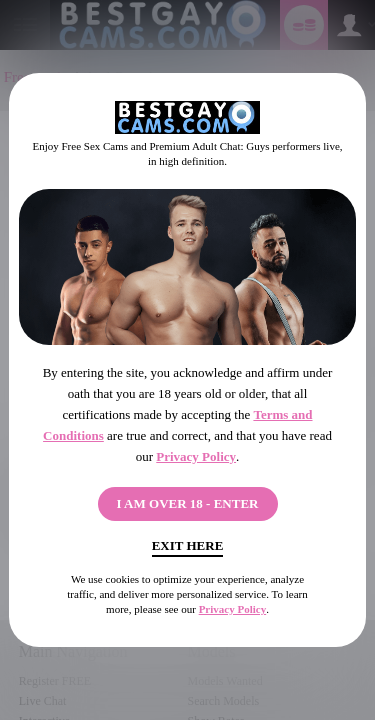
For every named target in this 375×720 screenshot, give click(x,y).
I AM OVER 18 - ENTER (188, 503)
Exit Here (188, 545)
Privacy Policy (196, 456)
